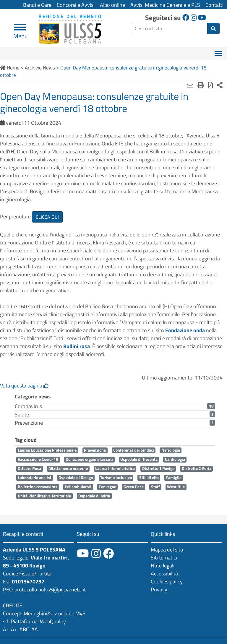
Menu (21, 34)
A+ (14, 629)
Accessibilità (164, 574)
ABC (24, 629)
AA (35, 629)
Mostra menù (219, 51)
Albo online (112, 5)
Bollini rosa (77, 346)
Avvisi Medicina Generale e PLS (165, 5)
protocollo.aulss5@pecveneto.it (50, 589)
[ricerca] (169, 28)
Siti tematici (164, 558)
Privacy (159, 589)
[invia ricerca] (213, 28)
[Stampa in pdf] (210, 85)
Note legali (163, 566)
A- (6, 629)
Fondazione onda (185, 330)
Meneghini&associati (47, 613)
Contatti (214, 5)
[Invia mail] (190, 85)
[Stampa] (201, 85)
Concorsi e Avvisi (76, 5)
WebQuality (53, 621)
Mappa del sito (167, 550)
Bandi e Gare (37, 5)
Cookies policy (167, 581)
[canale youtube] (83, 553)
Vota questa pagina (24, 386)
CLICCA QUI (47, 217)
